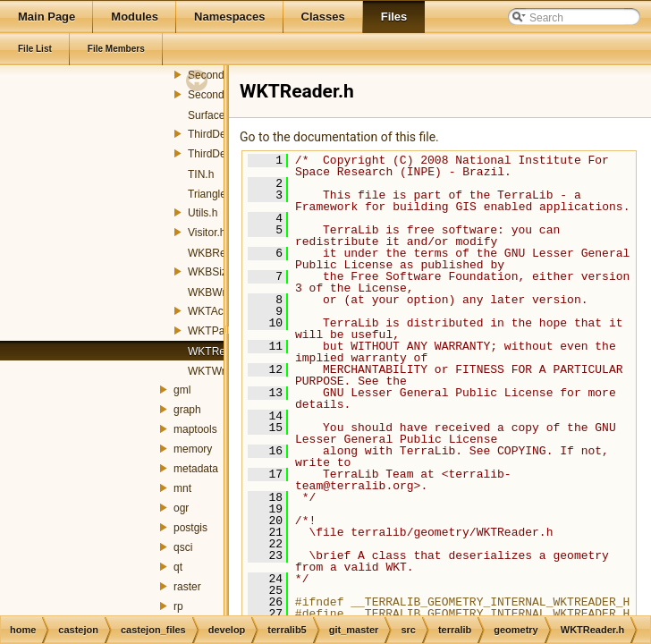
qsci (183, 547)
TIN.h (201, 174)
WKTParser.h (220, 331)
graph (187, 410)
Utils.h (203, 213)
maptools (195, 429)
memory (193, 449)
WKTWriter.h (218, 371)
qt (178, 567)
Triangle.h (211, 194)
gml (182, 390)
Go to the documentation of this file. (339, 137)
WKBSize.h (215, 272)
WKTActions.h (221, 311)
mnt (182, 488)
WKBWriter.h (218, 292)
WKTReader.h (221, 352)
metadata (196, 469)
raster (187, 587)
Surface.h (211, 115)
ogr (181, 508)
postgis (190, 528)
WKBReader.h (222, 253)
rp (178, 606)
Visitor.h (207, 233)
